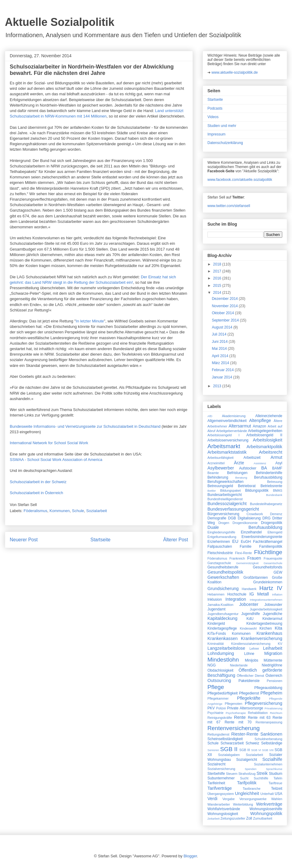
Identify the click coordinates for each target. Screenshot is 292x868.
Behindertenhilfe (269, 473)
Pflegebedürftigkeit (222, 693)
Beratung (241, 478)
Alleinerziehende (269, 416)
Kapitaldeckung (222, 618)
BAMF (277, 468)
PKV (211, 708)
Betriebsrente (271, 486)
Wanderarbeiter (219, 804)
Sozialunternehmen (268, 764)
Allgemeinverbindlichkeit (227, 421)
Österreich (274, 676)
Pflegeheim (271, 693)
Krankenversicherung (262, 638)
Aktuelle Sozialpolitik (60, 22)
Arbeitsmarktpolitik (264, 447)
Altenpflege (260, 420)
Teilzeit (277, 789)
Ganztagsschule (219, 563)
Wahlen (277, 799)
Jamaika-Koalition (220, 605)
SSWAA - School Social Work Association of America (56, 460)
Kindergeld (216, 624)
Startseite (100, 540)
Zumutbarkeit (263, 818)
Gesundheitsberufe (223, 567)
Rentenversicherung (234, 728)
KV (280, 644)
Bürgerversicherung (223, 514)
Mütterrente (273, 660)
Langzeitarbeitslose (226, 648)
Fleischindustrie (220, 553)
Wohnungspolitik (266, 814)
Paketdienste (249, 681)
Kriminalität (216, 644)
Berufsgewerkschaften (226, 482)
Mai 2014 (220, 349)
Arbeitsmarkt (224, 446)
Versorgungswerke (253, 799)
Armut (276, 457)
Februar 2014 (223, 370)
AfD (210, 416)
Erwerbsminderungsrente (262, 537)
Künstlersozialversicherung (251, 644)
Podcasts (215, 108)
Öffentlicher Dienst (250, 676)
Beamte (213, 473)
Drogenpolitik (272, 523)
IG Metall (259, 594)
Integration (236, 599)
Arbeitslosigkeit (268, 440)
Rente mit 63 (259, 718)
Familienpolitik (271, 546)
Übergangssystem (221, 794)
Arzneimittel (216, 463)
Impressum (216, 134)
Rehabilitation (258, 713)
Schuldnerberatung (268, 739)
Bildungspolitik (257, 490)
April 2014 (220, 356)
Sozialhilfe (272, 759)
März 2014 (221, 363)
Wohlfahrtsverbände (224, 809)
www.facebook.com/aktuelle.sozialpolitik (240, 180)
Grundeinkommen (268, 582)
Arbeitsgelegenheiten (265, 431)
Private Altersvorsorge (245, 708)
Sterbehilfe (216, 774)
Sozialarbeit (97, 511)
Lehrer (254, 648)
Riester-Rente (245, 734)
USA (278, 794)
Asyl (279, 463)
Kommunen (60, 511)
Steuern (232, 774)
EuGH (246, 542)
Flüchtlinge (268, 552)
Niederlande (239, 665)
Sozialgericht (247, 760)
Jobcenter (249, 604)
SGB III (245, 750)
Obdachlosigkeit (220, 670)
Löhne (249, 654)
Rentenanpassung (269, 722)
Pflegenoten (234, 704)
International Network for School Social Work (49, 443)
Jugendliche (273, 614)
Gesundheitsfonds (268, 567)
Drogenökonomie (245, 523)
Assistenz (260, 463)
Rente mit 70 (238, 722)
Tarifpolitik (247, 783)
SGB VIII (268, 750)
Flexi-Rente (243, 553)
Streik (262, 773)
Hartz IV (271, 588)
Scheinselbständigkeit (225, 739)
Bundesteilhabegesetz (266, 504)
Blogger (190, 856)
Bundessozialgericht (227, 504)
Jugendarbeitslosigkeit (266, 609)
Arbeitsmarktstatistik (227, 452)
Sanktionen (271, 734)
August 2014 (222, 327)
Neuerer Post (24, 540)
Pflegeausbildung (268, 688)
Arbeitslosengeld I (223, 435)
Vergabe (228, 799)
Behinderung (218, 477)
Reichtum (276, 713)
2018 (218, 264)
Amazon (259, 426)
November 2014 (225, 306)
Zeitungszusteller (233, 818)
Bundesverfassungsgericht (233, 509)
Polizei (221, 708)
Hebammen (216, 594)
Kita (278, 628)
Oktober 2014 (223, 313)
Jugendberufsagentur (223, 614)
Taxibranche (252, 789)
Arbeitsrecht (271, 452)
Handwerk (249, 589)
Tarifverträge (220, 788)
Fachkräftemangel (268, 542)
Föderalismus (36, 511)
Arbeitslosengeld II (264, 435)
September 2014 (226, 320)
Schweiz (253, 743)
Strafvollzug (247, 774)
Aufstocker (248, 468)
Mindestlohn (223, 660)
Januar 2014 (222, 377)
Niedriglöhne (272, 665)
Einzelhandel (251, 532)
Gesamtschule (273, 563)
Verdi (212, 799)
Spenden (251, 769)
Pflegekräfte (249, 698)
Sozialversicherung (221, 769)
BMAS (278, 490)
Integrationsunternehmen (266, 600)
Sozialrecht (216, 764)
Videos (213, 117)
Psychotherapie (236, 713)
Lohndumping (221, 653)
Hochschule (237, 594)
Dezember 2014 (225, 299)
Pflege (216, 687)
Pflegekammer (218, 698)
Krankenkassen (222, 638)
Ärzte (239, 463)
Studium (276, 774)
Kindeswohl (248, 628)
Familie (246, 546)
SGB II (229, 749)
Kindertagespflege (222, 628)
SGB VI (256, 750)
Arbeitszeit (252, 458)
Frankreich (237, 558)
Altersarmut (240, 426)
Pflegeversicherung (264, 703)
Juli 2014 (219, 334)
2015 (218, 286)
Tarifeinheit (216, 783)
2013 (218, 386)
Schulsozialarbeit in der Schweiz (38, 482)
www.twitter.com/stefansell (229, 206)
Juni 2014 (220, 342)
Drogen (224, 523)
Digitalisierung (249, 518)
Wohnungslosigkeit (223, 814)
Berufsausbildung (268, 477)
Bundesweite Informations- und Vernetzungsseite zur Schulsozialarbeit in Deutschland (85, 426)
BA (264, 468)
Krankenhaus (269, 633)
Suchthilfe (261, 778)
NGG (212, 665)
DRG (267, 518)
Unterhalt (267, 794)
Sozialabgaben (229, 755)
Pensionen (275, 681)
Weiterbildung (243, 804)
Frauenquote (273, 558)
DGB (232, 518)
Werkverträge (269, 804)
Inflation (277, 594)
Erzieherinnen (219, 542)
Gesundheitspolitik (225, 572)
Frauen (254, 558)
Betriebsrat (247, 486)
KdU (250, 619)
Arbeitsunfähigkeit (221, 458)
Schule (78, 511)
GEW (278, 572)
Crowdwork (255, 514)
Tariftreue (275, 783)
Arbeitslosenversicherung (228, 440)
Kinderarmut (272, 619)
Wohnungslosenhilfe (266, 809)
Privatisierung (273, 708)
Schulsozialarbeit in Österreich (37, 493)
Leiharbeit (273, 648)
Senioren (213, 750)
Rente (240, 717)
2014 (218, 293)
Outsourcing (219, 680)
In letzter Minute (90, 321)
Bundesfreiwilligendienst (225, 499)
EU (235, 541)
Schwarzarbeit (232, 743)
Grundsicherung (223, 589)
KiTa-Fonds (217, 634)
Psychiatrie (216, 713)
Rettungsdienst (218, 734)
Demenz (276, 514)
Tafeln (278, 778)
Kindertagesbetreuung (264, 624)
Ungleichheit (247, 793)
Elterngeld (275, 532)
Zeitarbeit (214, 819)
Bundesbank (274, 495)
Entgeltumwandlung (222, 537)
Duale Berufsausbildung (245, 527)
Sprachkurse (274, 769)
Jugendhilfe (250, 614)
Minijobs (252, 660)
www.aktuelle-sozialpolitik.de (235, 72)
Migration (273, 653)
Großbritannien (255, 578)
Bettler (212, 491)
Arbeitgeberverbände (232, 431)
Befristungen (237, 473)
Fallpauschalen (220, 546)
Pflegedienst (249, 693)
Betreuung (275, 482)
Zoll (249, 818)
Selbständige (272, 743)
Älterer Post (176, 540)
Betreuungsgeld (220, 486)
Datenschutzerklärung (225, 143)
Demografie (217, 518)
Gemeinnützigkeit (247, 563)
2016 (218, 278)
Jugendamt (216, 609)
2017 (218, 271)
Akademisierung (234, 416)
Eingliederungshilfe (221, 532)
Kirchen (266, 628)
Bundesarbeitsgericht (225, 495)
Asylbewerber (221, 468)
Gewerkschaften (223, 577)
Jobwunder (273, 605)
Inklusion (215, 599)
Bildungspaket (231, 490)
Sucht (244, 778)
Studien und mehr (222, 126)
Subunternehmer (221, 778)
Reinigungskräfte (220, 718)
